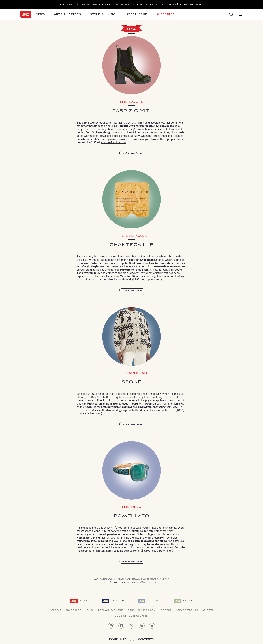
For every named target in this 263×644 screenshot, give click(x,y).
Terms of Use (111, 610)
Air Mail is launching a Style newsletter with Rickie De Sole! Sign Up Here (131, 4)
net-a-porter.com (151, 279)
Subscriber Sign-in (131, 616)
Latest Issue (136, 14)
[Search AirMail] (232, 14)
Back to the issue (132, 153)
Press (166, 610)
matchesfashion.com (113, 142)
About (56, 610)
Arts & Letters (67, 14)
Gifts (208, 610)
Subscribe (165, 14)
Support (74, 610)
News (40, 14)
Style (131, 29)
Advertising (187, 610)
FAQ (90, 610)
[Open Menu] (240, 14)
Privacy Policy (142, 610)
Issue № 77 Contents (131, 639)
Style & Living (103, 14)
